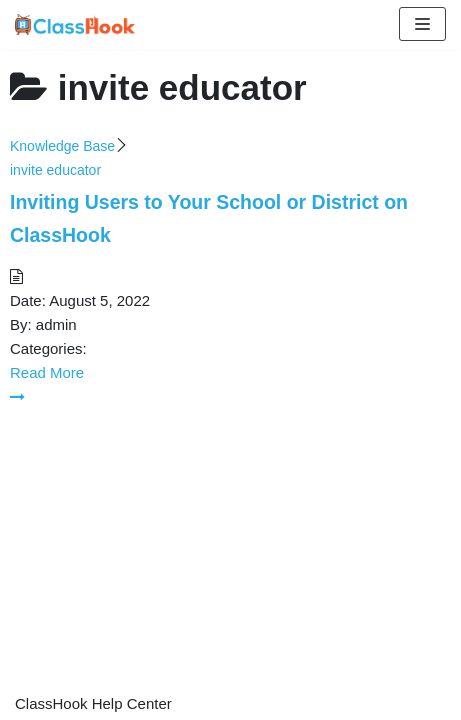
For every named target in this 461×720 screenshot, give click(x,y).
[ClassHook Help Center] (75, 24)
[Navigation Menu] (422, 24)
